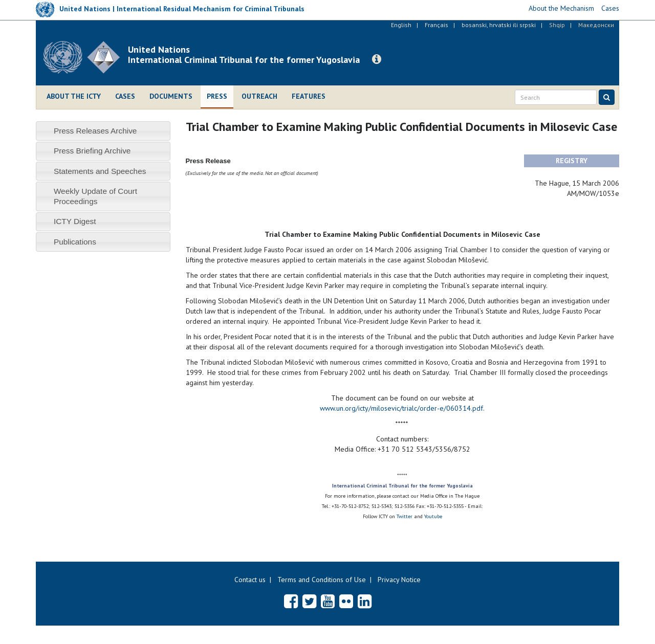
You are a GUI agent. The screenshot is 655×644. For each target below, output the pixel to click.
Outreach (259, 96)
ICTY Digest (75, 221)
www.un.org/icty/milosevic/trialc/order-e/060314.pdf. (402, 408)
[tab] (103, 131)
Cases (125, 96)
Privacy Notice (399, 580)
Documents (171, 96)
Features (309, 96)
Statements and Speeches (100, 171)
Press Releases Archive (95, 131)
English (401, 25)
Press (217, 96)
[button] (377, 59)
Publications (75, 242)
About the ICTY (74, 96)
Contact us (250, 580)
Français (436, 25)
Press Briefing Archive (92, 151)
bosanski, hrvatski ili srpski (499, 25)
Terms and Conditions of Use (322, 580)
